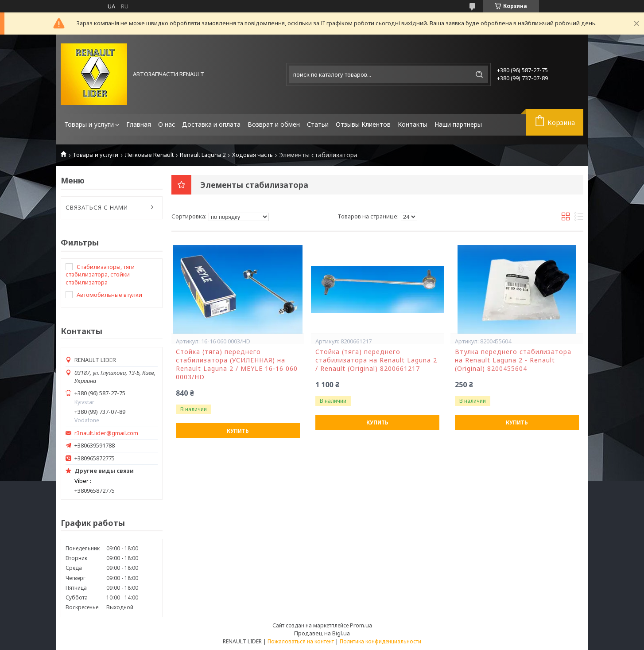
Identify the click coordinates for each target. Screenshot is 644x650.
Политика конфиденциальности (380, 641)
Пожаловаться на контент (301, 641)
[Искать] (479, 74)
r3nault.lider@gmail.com (106, 433)
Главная (139, 124)
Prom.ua (361, 625)
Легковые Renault (149, 155)
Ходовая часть (252, 155)
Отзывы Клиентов (363, 124)
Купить (238, 431)
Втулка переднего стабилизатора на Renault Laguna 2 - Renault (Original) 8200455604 (513, 360)
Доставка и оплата (211, 124)
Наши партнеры (458, 124)
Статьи (318, 124)
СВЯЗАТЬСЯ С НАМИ (97, 207)
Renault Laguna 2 (203, 155)
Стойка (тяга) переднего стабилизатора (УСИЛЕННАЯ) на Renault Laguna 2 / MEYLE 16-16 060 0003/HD (237, 364)
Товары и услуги (89, 124)
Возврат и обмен (274, 124)
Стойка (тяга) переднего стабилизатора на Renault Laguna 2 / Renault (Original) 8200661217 (376, 360)
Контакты (413, 124)
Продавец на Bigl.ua (322, 633)
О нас (167, 124)
